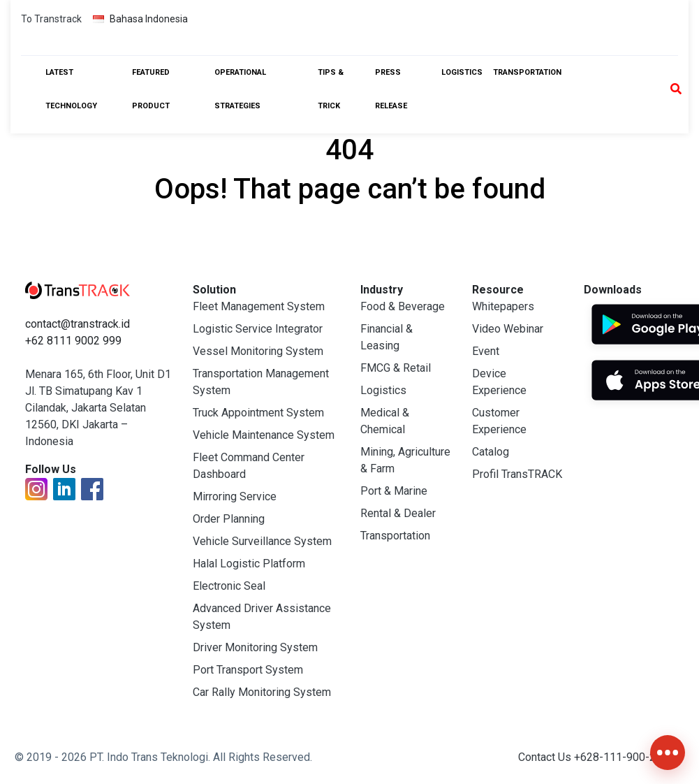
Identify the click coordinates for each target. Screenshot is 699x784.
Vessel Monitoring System (258, 351)
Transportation (527, 72)
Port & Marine (394, 491)
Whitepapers (503, 306)
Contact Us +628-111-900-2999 (596, 757)
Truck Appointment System (258, 413)
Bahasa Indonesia (140, 19)
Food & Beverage (403, 306)
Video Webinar (508, 329)
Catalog (491, 452)
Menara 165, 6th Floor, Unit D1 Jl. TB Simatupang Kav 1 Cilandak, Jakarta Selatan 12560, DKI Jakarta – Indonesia (98, 408)
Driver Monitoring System (255, 647)
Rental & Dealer (398, 513)
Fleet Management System (259, 306)
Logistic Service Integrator (258, 329)
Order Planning (229, 519)
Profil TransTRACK (517, 474)
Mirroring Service (235, 496)
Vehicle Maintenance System (264, 435)
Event (486, 351)
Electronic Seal (229, 586)
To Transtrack (51, 19)
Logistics (462, 72)
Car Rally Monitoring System (262, 692)
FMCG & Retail (396, 368)
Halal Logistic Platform (249, 564)
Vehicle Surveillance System (262, 541)
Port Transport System (248, 670)
